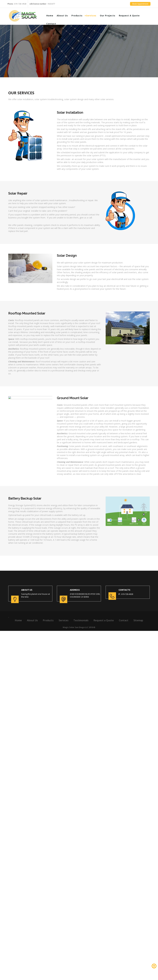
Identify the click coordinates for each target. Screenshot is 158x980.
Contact (53, 23)
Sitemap (138, 620)
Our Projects (110, 15)
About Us (65, 15)
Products (79, 15)
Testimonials (81, 620)
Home (52, 15)
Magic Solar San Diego (74, 627)
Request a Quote (132, 15)
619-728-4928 (20, 2)
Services (94, 15)
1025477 (51, 2)
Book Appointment (143, 6)
